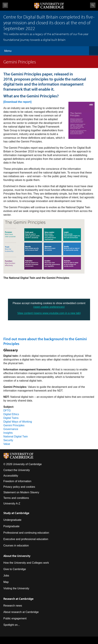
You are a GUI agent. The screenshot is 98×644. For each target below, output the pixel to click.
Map (6, 582)
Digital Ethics (11, 414)
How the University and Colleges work (26, 563)
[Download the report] (17, 102)
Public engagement (15, 618)
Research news (13, 606)
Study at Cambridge (16, 513)
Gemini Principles (14, 425)
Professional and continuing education (26, 533)
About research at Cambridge (21, 612)
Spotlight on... (12, 625)
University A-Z (12, 504)
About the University (17, 556)
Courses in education (16, 546)
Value (7, 444)
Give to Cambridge (15, 569)
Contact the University (17, 470)
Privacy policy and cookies (19, 487)
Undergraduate (12, 520)
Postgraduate (11, 526)
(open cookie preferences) (49, 307)
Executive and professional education (26, 539)
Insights (8, 433)
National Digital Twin (16, 437)
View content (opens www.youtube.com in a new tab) (49, 313)
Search (93, 5)
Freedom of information (17, 481)
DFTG (7, 411)
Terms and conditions (16, 498)
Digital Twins (11, 418)
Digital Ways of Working (18, 422)
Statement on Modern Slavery (21, 492)
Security (8, 440)
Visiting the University (16, 588)
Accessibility (11, 476)
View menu (5, 5)
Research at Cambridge (18, 599)
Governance (11, 429)
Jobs (6, 576)
